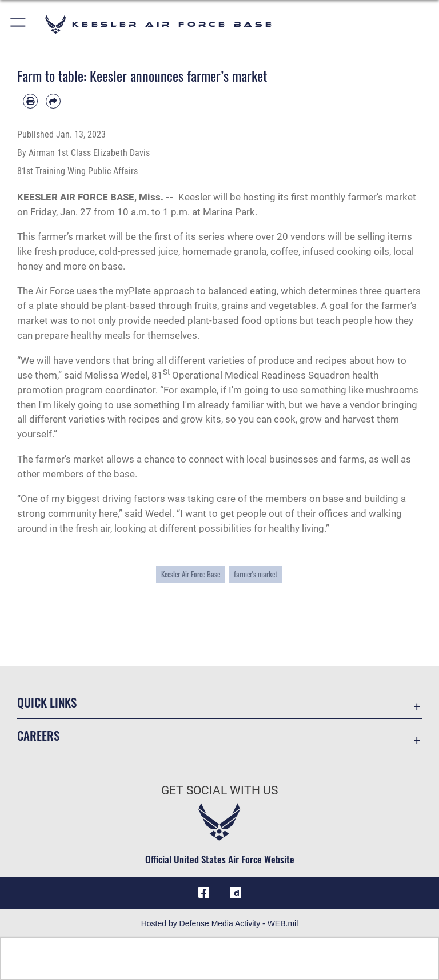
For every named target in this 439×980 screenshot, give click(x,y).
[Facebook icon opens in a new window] (203, 893)
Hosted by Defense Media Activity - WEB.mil (220, 923)
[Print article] (30, 101)
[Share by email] (53, 101)
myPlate (133, 291)
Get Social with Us (219, 790)
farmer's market (256, 574)
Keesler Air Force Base (191, 574)
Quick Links (47, 702)
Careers (38, 735)
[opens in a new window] (236, 893)
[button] (19, 24)
